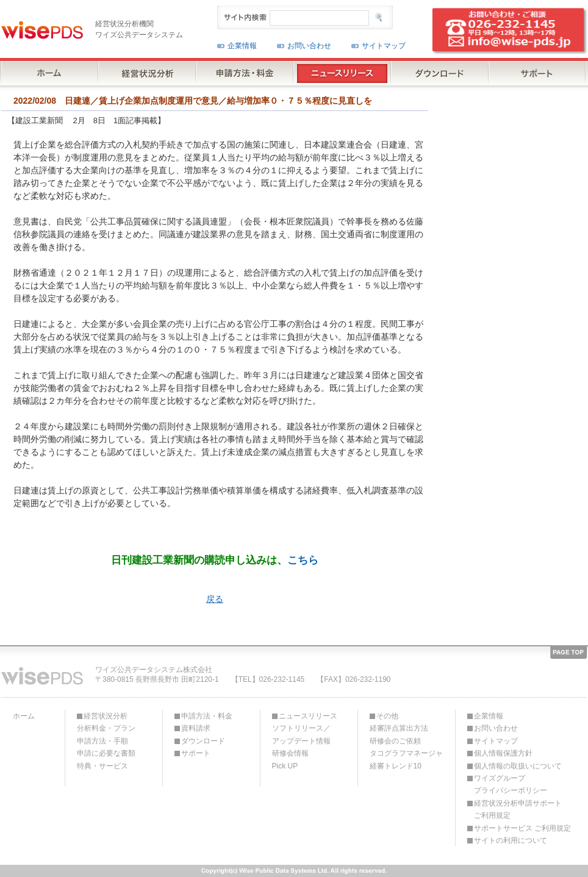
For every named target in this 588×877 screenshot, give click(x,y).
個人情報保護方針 (503, 753)
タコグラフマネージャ (406, 753)
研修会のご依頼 (395, 741)
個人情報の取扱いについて (518, 766)
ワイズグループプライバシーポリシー (511, 784)
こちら (303, 560)
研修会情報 (290, 753)
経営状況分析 (106, 716)
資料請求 (196, 728)
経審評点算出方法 (399, 728)
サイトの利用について (511, 840)
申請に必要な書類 (106, 753)
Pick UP (285, 766)
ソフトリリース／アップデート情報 (301, 734)
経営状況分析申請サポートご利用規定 (518, 809)
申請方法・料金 (207, 716)
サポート (196, 753)
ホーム (24, 716)
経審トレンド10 (396, 766)
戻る (215, 599)
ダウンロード (203, 741)
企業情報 (242, 46)
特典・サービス (102, 766)
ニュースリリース (308, 716)
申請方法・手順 (102, 741)
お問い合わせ (309, 46)
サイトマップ (384, 46)
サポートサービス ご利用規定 (522, 828)
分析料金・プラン (106, 728)
